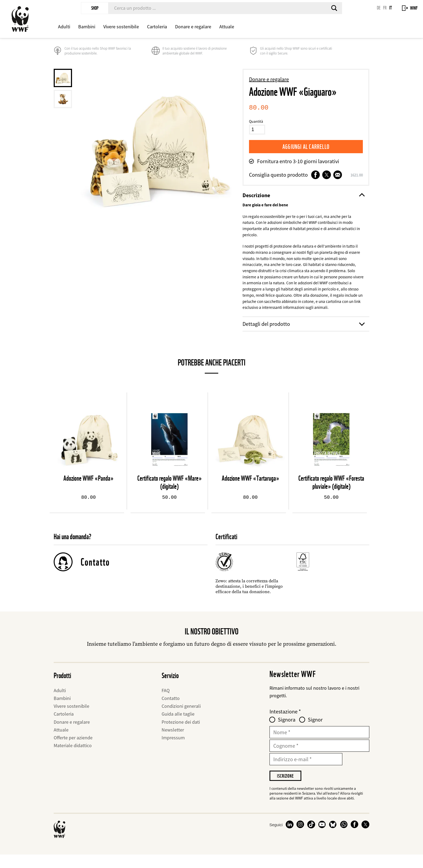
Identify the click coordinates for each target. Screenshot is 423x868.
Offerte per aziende (73, 750)
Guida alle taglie (178, 727)
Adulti (64, 27)
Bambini (87, 27)
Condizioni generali (181, 718)
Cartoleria (157, 27)
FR (385, 8)
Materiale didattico (73, 758)
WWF (414, 8)
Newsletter (173, 742)
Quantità (256, 121)
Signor (315, 732)
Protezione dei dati (181, 734)
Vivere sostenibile (121, 27)
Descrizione (303, 195)
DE (379, 8)
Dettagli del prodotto (303, 336)
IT (391, 8)
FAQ (166, 703)
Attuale (227, 27)
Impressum (173, 750)
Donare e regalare (193, 27)
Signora (287, 732)
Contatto (95, 574)
